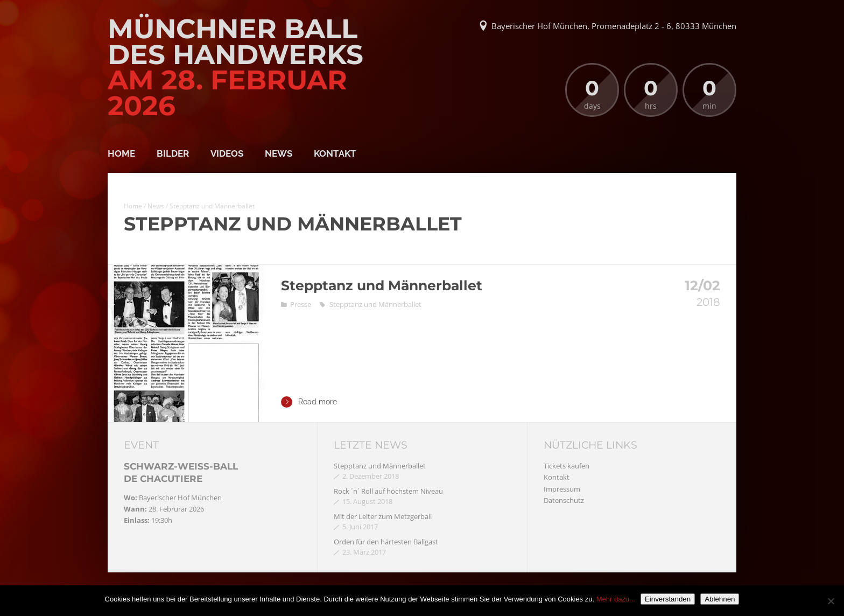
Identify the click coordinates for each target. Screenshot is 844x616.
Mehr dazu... (616, 599)
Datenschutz (564, 500)
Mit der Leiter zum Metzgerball (383, 516)
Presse (301, 304)
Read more (309, 402)
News (279, 153)
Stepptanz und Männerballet (382, 285)
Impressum (562, 489)
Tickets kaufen (567, 466)
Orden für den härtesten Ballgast (386, 542)
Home (121, 153)
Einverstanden (668, 599)
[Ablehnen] (831, 601)
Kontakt (335, 153)
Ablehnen (720, 599)
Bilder (173, 153)
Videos (227, 153)
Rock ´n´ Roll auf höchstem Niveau (388, 491)
